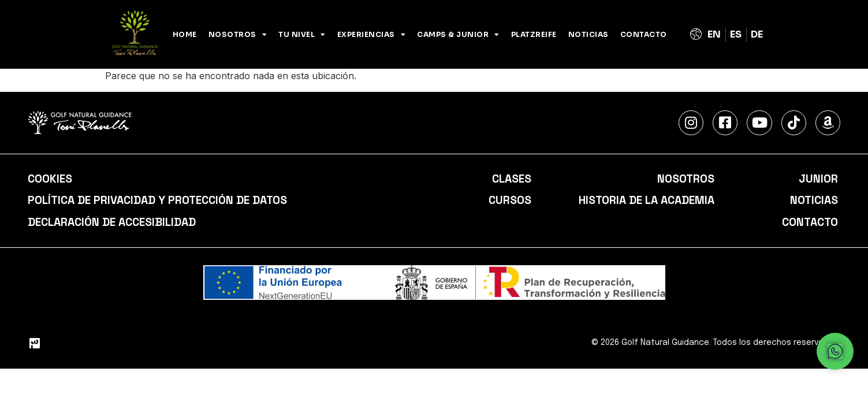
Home (185, 34)
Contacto (644, 34)
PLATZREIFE (534, 34)
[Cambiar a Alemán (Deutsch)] (757, 35)
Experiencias (372, 35)
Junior (818, 179)
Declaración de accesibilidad (116, 223)
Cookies (51, 179)
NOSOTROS (238, 35)
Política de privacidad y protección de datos (163, 201)
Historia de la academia (643, 201)
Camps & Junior (458, 35)
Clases (511, 179)
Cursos (509, 201)
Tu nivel (302, 35)
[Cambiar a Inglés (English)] (714, 35)
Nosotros (685, 179)
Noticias (588, 34)
